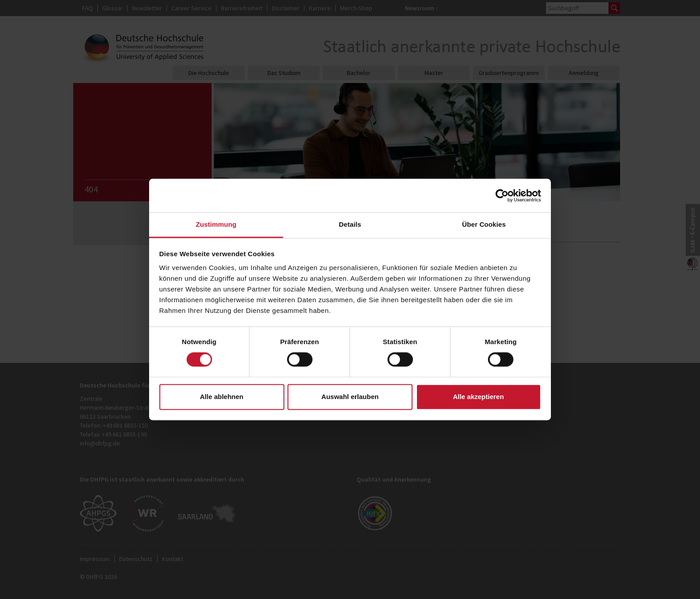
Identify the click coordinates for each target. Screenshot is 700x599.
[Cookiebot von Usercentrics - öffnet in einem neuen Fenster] (502, 196)
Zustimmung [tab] (216, 224)
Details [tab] (350, 224)
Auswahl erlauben (350, 397)
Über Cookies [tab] (484, 224)
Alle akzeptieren (478, 397)
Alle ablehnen (222, 397)
